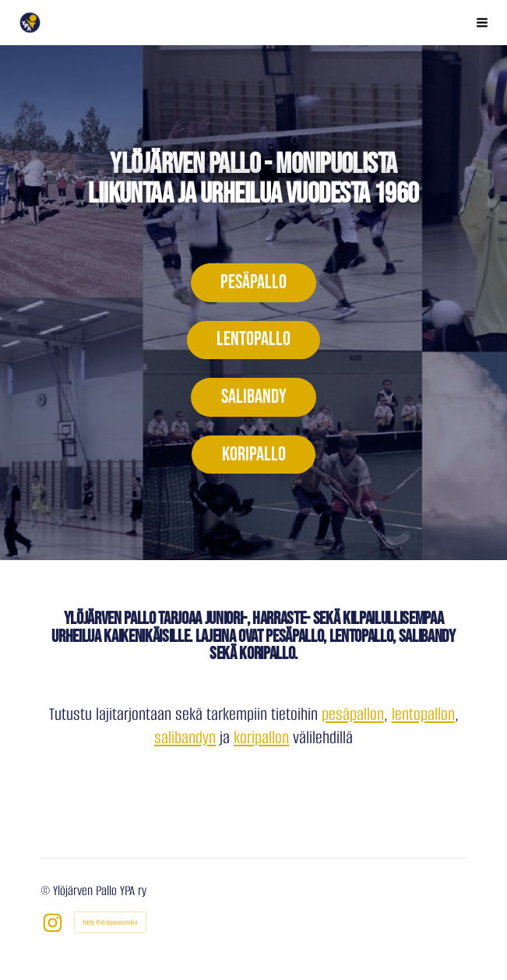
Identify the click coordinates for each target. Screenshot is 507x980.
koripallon (261, 737)
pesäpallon (353, 714)
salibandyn (185, 737)
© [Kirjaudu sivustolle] (47, 891)
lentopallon (423, 714)
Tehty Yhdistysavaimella (110, 922)
